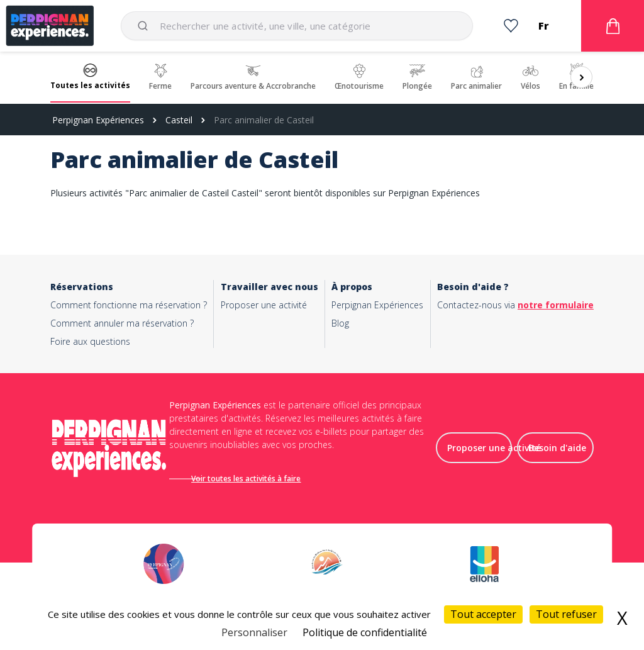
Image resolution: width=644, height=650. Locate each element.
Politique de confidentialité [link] (365, 632)
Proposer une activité (264, 305)
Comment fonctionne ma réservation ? (129, 305)
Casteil (179, 120)
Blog (340, 323)
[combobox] (297, 26)
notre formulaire (556, 305)
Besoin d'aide (557, 453)
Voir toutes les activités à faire (260, 479)
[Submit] (145, 26)
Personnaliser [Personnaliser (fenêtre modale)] (254, 632)
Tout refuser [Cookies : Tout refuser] (566, 614)
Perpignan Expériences (98, 120)
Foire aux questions (90, 341)
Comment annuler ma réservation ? (122, 323)
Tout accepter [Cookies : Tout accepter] (483, 614)
